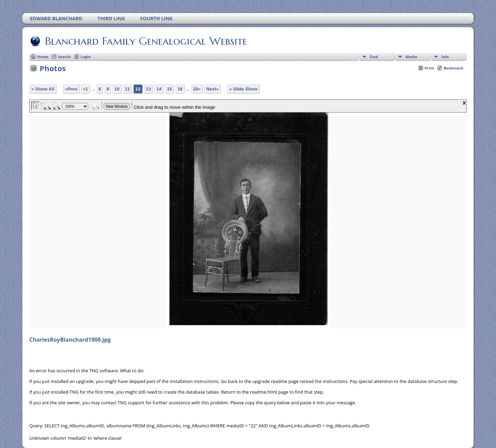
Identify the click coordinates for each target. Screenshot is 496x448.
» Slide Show (243, 89)
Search (64, 57)
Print (429, 68)
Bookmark (453, 68)
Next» (212, 89)
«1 (85, 89)
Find (374, 57)
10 (117, 89)
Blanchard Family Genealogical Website (145, 41)
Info (445, 57)
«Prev (71, 89)
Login (86, 57)
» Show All (43, 89)
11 (128, 89)
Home (43, 57)
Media (411, 57)
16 (180, 89)
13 (149, 89)
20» (197, 89)
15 (170, 89)
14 (159, 89)
